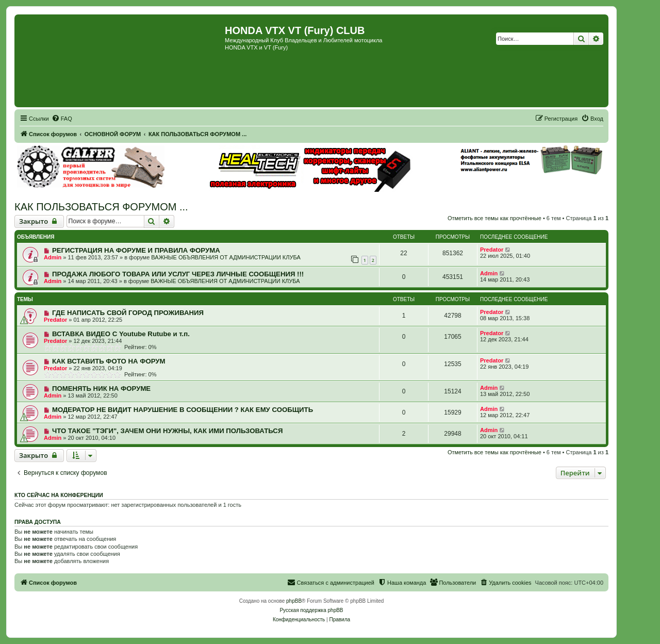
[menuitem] (62, 119)
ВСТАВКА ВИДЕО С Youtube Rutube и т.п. (121, 334)
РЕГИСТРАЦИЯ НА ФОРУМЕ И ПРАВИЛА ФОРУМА (136, 250)
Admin (53, 257)
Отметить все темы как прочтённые (494, 218)
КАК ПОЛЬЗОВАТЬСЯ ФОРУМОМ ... (101, 207)
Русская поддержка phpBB (311, 610)
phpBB (294, 601)
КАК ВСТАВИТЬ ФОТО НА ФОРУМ (109, 361)
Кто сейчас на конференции (59, 495)
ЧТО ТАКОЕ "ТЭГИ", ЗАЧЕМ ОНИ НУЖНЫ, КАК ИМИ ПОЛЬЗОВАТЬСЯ (167, 431)
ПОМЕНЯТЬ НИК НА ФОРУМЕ (101, 389)
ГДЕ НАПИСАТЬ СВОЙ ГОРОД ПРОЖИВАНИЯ (128, 313)
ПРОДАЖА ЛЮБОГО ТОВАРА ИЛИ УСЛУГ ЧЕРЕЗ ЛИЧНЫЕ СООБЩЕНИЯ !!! (178, 274)
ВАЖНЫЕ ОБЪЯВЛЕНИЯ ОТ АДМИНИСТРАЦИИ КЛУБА (226, 257)
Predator (492, 250)
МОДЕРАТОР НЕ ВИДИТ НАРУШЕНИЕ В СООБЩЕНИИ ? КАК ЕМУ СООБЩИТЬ (183, 410)
